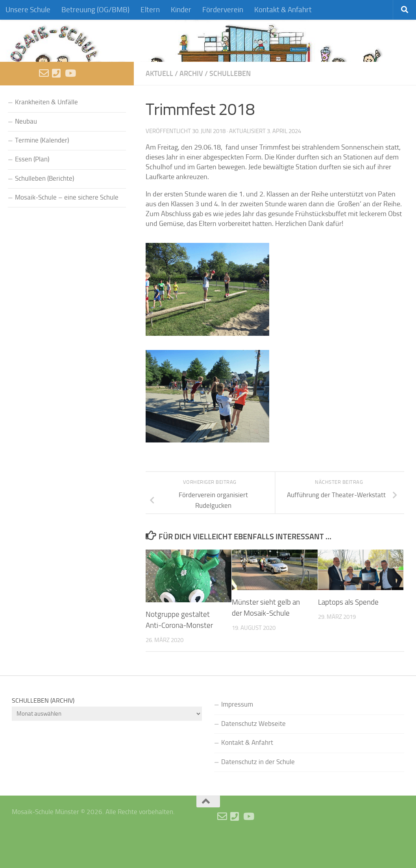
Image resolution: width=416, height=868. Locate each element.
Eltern (150, 10)
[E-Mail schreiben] (44, 105)
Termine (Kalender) (42, 173)
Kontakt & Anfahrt (283, 10)
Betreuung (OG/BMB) (95, 10)
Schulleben (230, 106)
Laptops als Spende (348, 635)
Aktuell (159, 106)
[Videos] (70, 105)
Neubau (26, 153)
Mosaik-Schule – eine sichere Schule (67, 230)
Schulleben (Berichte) (44, 210)
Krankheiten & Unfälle (46, 134)
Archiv (191, 106)
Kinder (181, 10)
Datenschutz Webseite (253, 756)
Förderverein (223, 10)
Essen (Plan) (32, 192)
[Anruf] (57, 105)
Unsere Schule (28, 10)
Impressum (237, 737)
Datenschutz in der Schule (258, 794)
